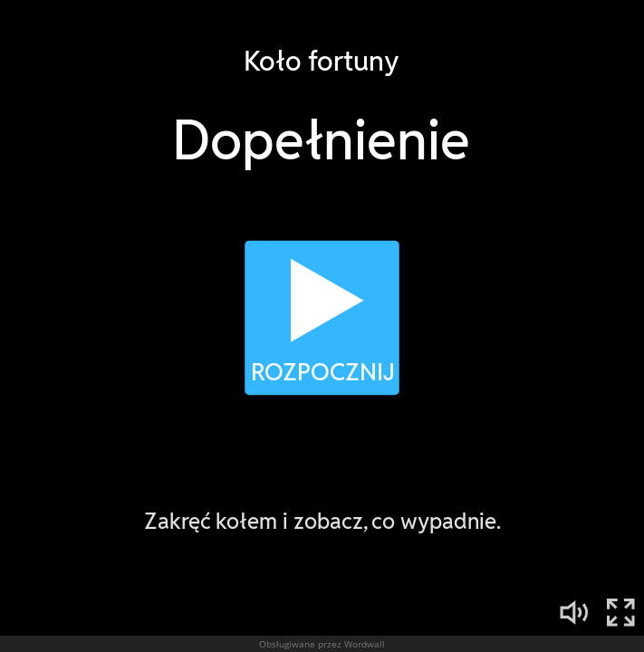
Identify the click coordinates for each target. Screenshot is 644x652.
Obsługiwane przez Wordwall (322, 644)
